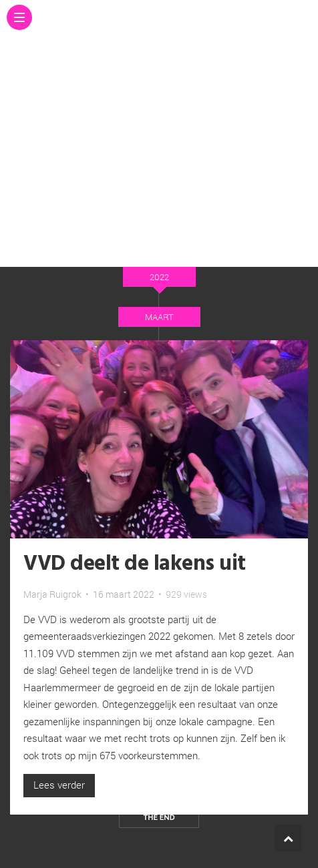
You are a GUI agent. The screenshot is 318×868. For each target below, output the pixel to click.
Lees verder (59, 785)
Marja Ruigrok (52, 594)
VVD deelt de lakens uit (135, 564)
